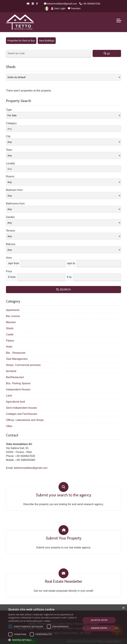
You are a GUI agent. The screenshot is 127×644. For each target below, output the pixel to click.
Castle (10, 334)
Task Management (17, 359)
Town (9, 150)
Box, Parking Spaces (18, 383)
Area (9, 258)
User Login (58, 8)
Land (9, 396)
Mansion (11, 322)
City (8, 136)
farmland (11, 371)
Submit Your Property (64, 538)
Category (11, 123)
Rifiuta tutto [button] (99, 628)
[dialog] (63, 624)
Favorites (74, 8)
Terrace (10, 231)
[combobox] (63, 77)
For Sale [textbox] (12, 115)
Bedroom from (14, 190)
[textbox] (63, 142)
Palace (10, 341)
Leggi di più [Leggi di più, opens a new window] (57, 621)
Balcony (11, 244)
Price (9, 271)
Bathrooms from (15, 204)
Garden (10, 217)
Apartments (13, 310)
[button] (44, 640)
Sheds (10, 328)
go (107, 53)
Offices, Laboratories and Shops (25, 420)
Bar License (13, 316)
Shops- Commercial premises (23, 365)
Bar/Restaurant (15, 377)
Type (9, 110)
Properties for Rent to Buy (21, 41)
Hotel (9, 347)
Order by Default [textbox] (17, 77)
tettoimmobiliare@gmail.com (61, 4)
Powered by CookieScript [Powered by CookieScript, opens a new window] (112, 642)
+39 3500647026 (90, 4)
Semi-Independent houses (21, 408)
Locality (10, 163)
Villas (9, 426)
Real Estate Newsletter (63, 581)
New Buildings (47, 41)
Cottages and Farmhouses (22, 414)
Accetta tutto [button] (99, 620)
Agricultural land (15, 402)
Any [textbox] (10, 156)
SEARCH (63, 290)
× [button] (123, 608)
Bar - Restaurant (16, 353)
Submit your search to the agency (64, 495)
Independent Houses (18, 389)
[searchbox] (64, 129)
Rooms (10, 176)
